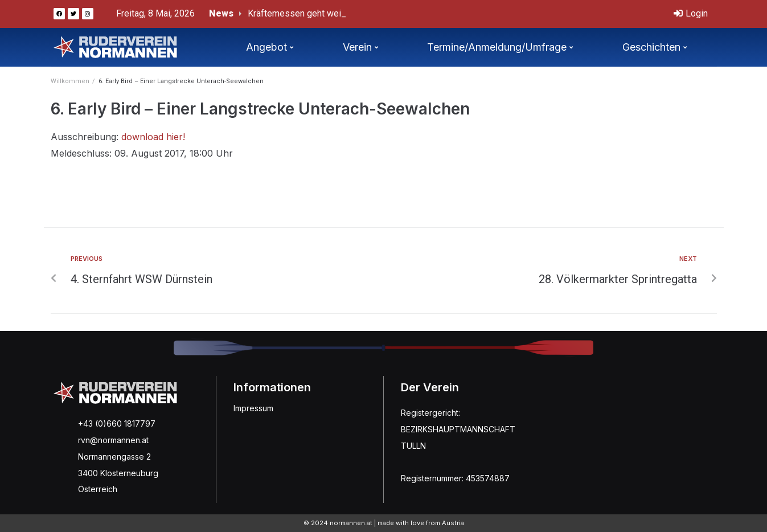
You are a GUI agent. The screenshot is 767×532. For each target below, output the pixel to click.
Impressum (253, 408)
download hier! (153, 137)
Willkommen (70, 81)
